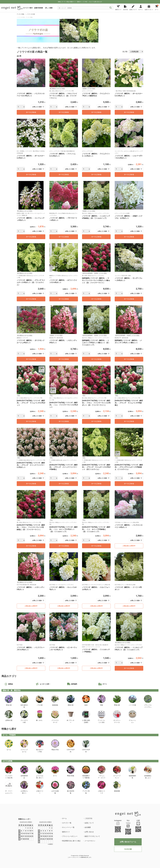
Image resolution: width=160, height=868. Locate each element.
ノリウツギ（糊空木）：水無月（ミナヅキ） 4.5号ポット (129, 217)
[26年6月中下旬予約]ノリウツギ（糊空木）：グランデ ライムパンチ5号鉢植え (129, 403)
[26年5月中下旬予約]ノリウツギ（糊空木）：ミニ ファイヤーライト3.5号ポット (64, 405)
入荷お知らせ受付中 (129, 546)
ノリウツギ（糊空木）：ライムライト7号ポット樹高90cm (96, 95)
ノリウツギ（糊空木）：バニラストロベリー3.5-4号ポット (31, 95)
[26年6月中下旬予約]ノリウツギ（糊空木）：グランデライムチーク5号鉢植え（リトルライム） (129, 467)
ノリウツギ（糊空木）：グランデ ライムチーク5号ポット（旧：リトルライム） (31, 282)
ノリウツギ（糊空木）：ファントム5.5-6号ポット (62, 155)
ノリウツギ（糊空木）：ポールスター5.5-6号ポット (129, 95)
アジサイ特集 (20, 14)
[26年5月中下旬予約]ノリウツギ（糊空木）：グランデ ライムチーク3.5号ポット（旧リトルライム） (96, 467)
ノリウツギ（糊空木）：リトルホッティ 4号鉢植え (96, 651)
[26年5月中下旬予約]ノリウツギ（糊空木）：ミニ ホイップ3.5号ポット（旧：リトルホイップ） (63, 529)
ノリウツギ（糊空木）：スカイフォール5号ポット (96, 588)
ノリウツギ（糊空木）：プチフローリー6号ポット (63, 219)
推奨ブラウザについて (92, 836)
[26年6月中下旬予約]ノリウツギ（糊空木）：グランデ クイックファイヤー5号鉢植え (63, 467)
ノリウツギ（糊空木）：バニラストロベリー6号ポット (129, 526)
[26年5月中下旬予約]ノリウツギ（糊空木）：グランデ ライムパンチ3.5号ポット (31, 403)
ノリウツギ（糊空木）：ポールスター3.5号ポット (31, 157)
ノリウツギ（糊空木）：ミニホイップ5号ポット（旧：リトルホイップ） (129, 649)
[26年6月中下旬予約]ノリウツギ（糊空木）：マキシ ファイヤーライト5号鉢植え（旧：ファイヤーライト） (31, 527)
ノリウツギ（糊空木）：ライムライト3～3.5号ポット (96, 155)
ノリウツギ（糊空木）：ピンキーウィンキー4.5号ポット (63, 649)
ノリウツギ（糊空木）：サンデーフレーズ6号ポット (129, 279)
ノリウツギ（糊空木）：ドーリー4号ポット (128, 588)
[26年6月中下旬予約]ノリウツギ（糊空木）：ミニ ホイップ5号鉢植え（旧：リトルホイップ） (96, 529)
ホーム (64, 818)
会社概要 (88, 827)
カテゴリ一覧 (67, 823)
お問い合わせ (89, 832)
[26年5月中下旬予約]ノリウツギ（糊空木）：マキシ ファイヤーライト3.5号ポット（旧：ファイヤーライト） (96, 403)
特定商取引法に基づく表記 (71, 841)
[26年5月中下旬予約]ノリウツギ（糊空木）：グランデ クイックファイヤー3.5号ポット (31, 465)
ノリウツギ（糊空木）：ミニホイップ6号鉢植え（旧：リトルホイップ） (96, 217)
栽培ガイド (66, 832)
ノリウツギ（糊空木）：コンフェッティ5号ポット (31, 219)
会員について (89, 823)
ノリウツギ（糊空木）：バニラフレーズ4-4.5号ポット (31, 649)
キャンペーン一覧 (68, 827)
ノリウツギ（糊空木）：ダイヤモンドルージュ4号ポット (31, 342)
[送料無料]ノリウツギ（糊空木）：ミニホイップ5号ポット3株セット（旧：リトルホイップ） (96, 343)
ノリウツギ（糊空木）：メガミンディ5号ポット (31, 588)
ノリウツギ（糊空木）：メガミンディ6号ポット (63, 342)
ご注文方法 (88, 818)
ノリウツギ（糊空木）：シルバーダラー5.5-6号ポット (129, 157)
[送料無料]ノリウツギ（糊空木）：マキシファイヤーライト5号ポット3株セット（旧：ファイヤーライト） (96, 280)
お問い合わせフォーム (128, 842)
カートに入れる (31, 112)
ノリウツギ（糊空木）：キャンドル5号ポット (63, 588)
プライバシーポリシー (70, 836)
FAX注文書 (128, 849)
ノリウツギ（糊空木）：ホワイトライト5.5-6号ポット (63, 281)
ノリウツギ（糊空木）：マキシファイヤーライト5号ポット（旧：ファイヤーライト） (63, 96)
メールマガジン (90, 841)
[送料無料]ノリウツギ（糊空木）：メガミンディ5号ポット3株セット (128, 342)
